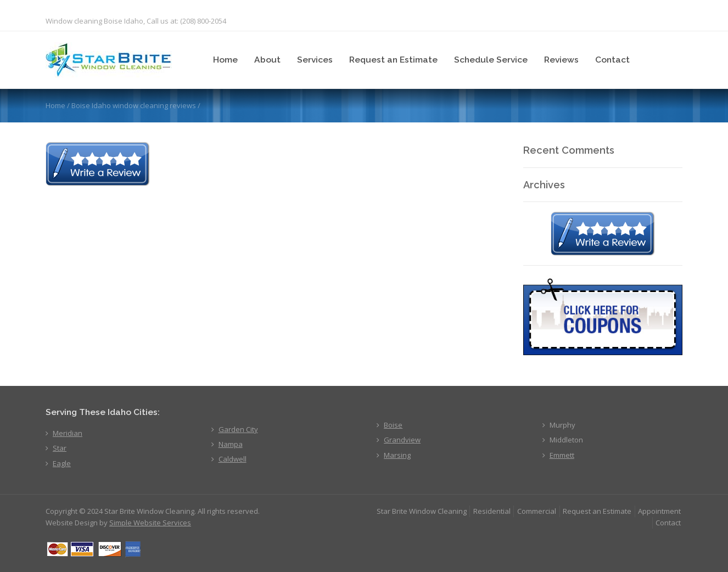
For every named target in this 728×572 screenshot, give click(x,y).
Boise (393, 425)
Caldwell (233, 459)
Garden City (238, 429)
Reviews (561, 60)
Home (225, 60)
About (267, 60)
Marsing (397, 455)
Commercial (537, 511)
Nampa (231, 444)
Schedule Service (491, 60)
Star (60, 448)
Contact (612, 60)
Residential (492, 511)
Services (315, 60)
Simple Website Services (150, 523)
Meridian (68, 433)
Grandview (402, 440)
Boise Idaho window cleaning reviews (134, 105)
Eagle (62, 463)
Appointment (659, 511)
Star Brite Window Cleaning (422, 511)
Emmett (562, 455)
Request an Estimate (393, 60)
